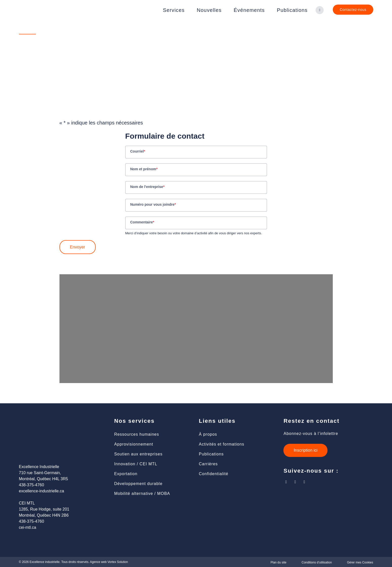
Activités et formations (222, 444)
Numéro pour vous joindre (153, 205)
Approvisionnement (134, 444)
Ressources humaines (137, 434)
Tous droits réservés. (75, 562)
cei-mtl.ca (28, 527)
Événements (249, 10)
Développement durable (138, 484)
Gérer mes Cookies (360, 562)
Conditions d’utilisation (317, 562)
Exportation (126, 474)
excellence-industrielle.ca (42, 491)
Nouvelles (209, 10)
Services (174, 10)
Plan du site (278, 562)
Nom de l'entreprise (148, 187)
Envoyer (78, 247)
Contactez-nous (353, 10)
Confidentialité (214, 474)
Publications (292, 10)
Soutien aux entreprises (138, 454)
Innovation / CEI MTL (136, 464)
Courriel (138, 152)
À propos (208, 434)
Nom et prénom (144, 170)
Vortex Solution (118, 562)
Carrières (208, 464)
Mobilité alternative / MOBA (142, 493)
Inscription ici (305, 450)
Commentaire (142, 223)
